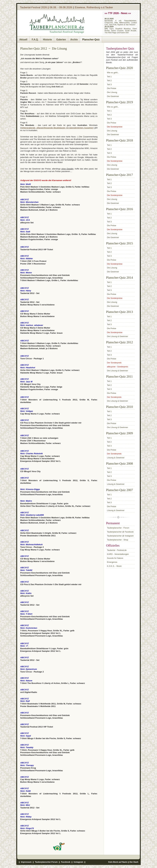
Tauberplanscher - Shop (118, 540)
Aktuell (23, 40)
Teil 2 (109, 81)
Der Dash (134, 862)
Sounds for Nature (115, 558)
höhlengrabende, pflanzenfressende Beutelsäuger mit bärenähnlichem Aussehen (57, 128)
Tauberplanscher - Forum (118, 528)
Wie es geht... (113, 73)
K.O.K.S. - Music (114, 566)
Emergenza (112, 562)
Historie (47, 40)
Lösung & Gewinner (116, 458)
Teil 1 (109, 77)
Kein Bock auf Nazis (118, 862)
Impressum (26, 862)
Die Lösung (112, 92)
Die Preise (112, 88)
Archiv (74, 40)
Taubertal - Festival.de (117, 550)
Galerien (61, 40)
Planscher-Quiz (91, 40)
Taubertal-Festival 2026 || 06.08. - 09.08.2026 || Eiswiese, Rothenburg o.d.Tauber (66, 7)
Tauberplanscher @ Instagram (120, 536)
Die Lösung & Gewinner (118, 336)
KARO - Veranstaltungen (118, 554)
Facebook (66, 862)
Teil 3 (109, 84)
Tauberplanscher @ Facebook (120, 532)
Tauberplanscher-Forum (46, 862)
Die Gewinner (113, 96)
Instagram (78, 862)
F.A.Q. (35, 40)
